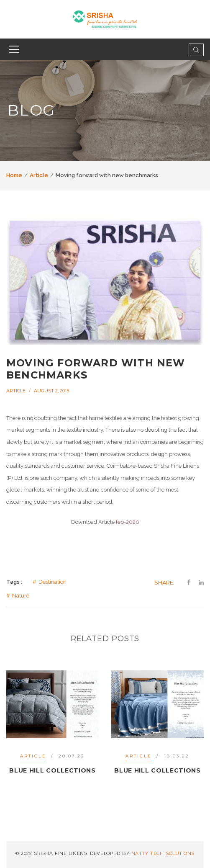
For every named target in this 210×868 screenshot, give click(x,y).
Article (39, 175)
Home (14, 175)
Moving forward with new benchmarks (96, 369)
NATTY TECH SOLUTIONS (163, 853)
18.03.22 (177, 756)
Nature (21, 596)
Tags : (14, 582)
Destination (52, 582)
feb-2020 (128, 522)
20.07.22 (72, 756)
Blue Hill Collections (52, 770)
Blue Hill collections (157, 770)
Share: (164, 582)
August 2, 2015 (51, 391)
